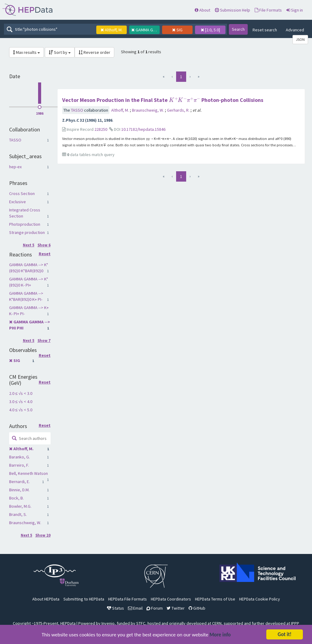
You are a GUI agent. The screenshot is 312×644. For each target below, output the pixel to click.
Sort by (60, 52)
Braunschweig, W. (25, 523)
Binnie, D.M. (19, 490)
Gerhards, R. (179, 110)
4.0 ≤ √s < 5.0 (21, 410)
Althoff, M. (23, 449)
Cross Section (22, 193)
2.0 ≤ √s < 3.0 (21, 393)
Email (135, 608)
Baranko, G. (19, 457)
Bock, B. (16, 498)
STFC (141, 623)
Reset (45, 254)
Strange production (27, 232)
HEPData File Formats (128, 599)
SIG (17, 360)
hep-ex (15, 167)
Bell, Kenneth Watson (28, 473)
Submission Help (232, 10)
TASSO (15, 140)
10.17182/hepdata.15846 (143, 129)
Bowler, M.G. (20, 506)
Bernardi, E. (19, 482)
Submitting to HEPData (84, 599)
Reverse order (94, 52)
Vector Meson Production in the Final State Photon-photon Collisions (163, 100)
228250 (101, 129)
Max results (27, 52)
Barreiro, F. (19, 465)
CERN (217, 623)
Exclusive (18, 202)
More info (220, 635)
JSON (300, 39)
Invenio (108, 623)
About (202, 10)
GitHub (197, 608)
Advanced (295, 30)
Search (238, 29)
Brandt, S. (18, 514)
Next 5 (29, 245)
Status (115, 608)
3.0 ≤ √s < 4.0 (21, 402)
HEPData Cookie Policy (260, 599)
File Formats (268, 10)
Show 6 (44, 245)
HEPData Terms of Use (215, 599)
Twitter (176, 608)
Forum (155, 608)
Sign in (295, 10)
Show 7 (44, 341)
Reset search (265, 30)
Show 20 (43, 535)
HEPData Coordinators (171, 599)
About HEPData (46, 599)
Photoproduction (25, 224)
